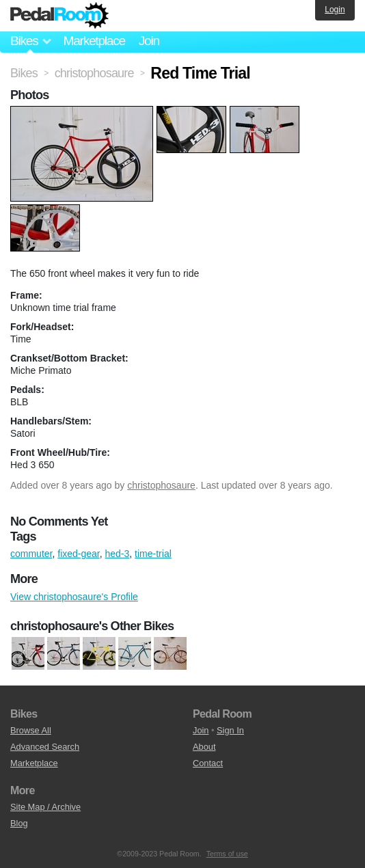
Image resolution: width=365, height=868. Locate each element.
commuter (31, 554)
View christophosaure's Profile (74, 597)
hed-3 (118, 554)
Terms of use (227, 854)
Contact (208, 763)
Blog (19, 823)
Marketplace (94, 41)
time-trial (153, 554)
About (204, 747)
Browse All (31, 730)
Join (149, 41)
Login (335, 10)
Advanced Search (45, 747)
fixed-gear (78, 554)
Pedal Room (59, 16)
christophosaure (161, 485)
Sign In (230, 730)
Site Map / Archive (45, 807)
